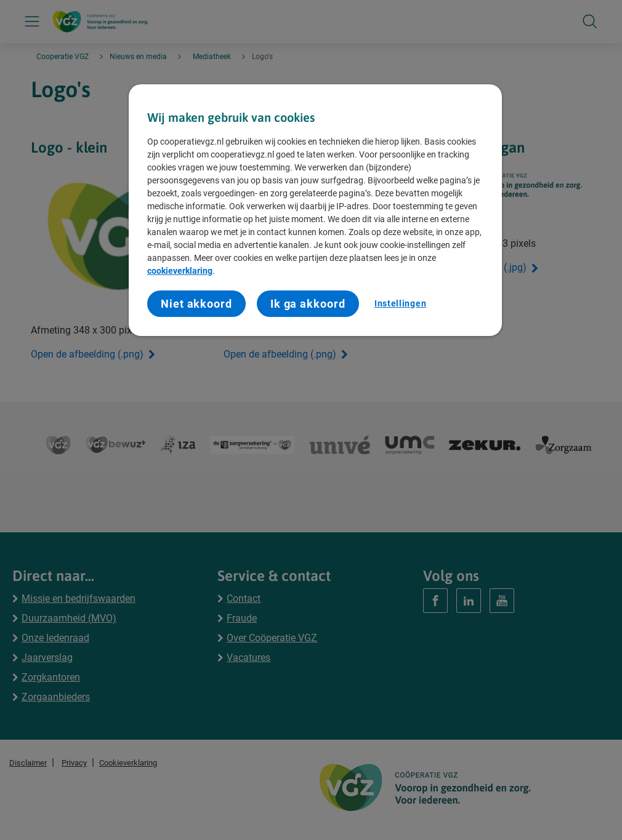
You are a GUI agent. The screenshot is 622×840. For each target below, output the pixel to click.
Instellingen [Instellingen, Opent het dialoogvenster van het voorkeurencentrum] (400, 303)
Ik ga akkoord (308, 304)
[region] (315, 210)
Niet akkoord (196, 304)
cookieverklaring (180, 271)
